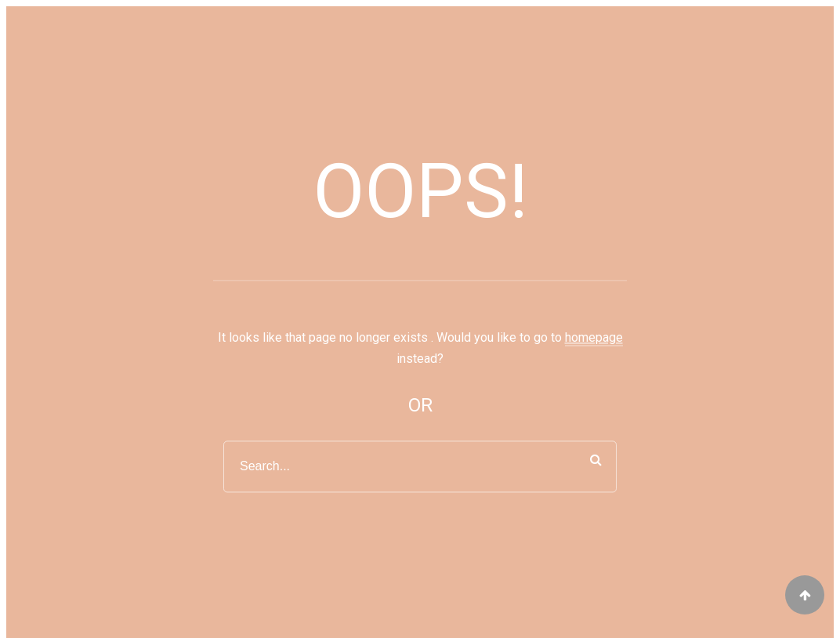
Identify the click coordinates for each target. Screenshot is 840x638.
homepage (594, 338)
